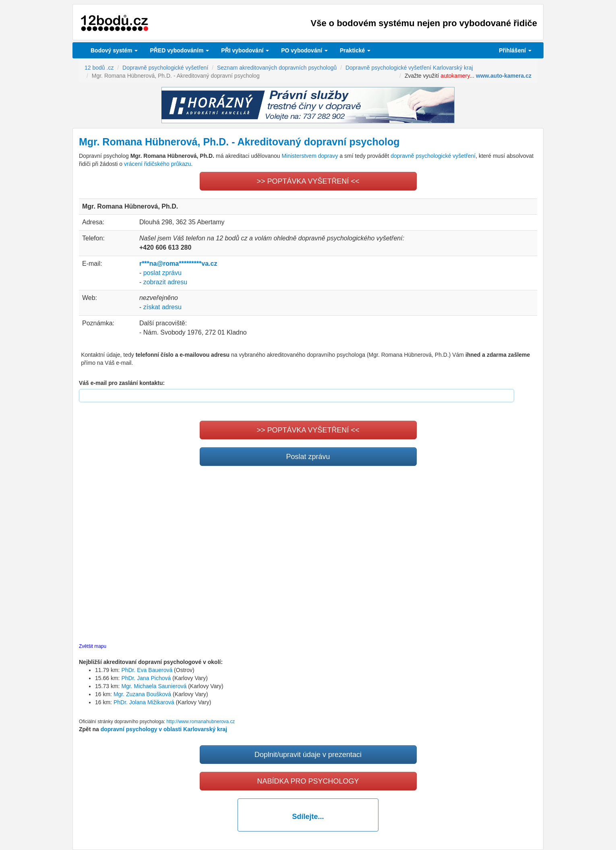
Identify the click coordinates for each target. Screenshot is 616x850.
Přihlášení (515, 50)
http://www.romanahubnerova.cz (201, 722)
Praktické (355, 50)
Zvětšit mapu (93, 646)
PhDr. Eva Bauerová (147, 670)
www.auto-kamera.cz (504, 76)
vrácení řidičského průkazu (158, 164)
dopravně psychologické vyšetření (433, 156)
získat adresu (162, 307)
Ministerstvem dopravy (310, 156)
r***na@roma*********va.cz (178, 264)
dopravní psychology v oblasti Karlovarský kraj (164, 729)
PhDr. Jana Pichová (146, 678)
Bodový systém (114, 50)
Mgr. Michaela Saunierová (154, 686)
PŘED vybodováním (179, 50)
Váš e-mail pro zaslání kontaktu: (122, 383)
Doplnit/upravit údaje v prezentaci (308, 755)
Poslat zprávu (308, 457)
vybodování (245, 50)
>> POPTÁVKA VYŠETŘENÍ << (308, 181)
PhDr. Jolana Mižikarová (144, 702)
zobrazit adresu (165, 282)
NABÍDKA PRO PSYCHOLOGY (308, 781)
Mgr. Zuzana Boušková (142, 694)
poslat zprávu (162, 273)
